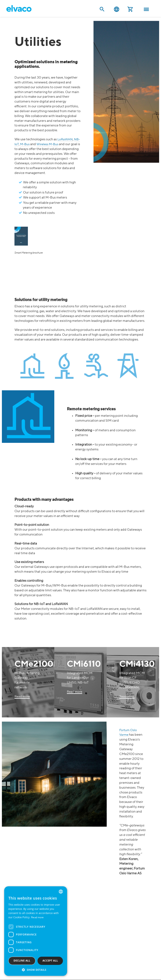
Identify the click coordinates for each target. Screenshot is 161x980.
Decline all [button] (22, 961)
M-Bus (25, 144)
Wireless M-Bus (47, 144)
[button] (36, 970)
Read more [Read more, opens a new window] (37, 918)
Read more (22, 697)
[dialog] (36, 931)
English (117, 9)
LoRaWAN (65, 139)
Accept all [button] (50, 961)
